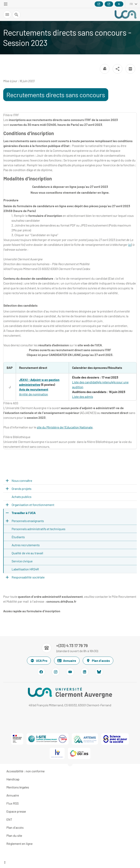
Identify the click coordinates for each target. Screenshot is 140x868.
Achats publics (21, 497)
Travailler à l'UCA (24, 513)
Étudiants (18, 537)
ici (130, 245)
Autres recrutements (26, 545)
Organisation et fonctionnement (33, 505)
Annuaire (67, 661)
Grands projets (21, 489)
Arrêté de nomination (34, 394)
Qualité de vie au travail (27, 553)
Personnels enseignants (28, 521)
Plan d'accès (98, 661)
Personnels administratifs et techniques (38, 529)
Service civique (22, 561)
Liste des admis (83, 397)
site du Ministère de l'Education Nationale (65, 427)
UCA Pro (39, 661)
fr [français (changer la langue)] (131, 4)
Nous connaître (22, 481)
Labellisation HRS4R (25, 569)
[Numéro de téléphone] (70, 648)
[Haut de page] (70, 863)
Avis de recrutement (34, 389)
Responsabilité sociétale (28, 577)
